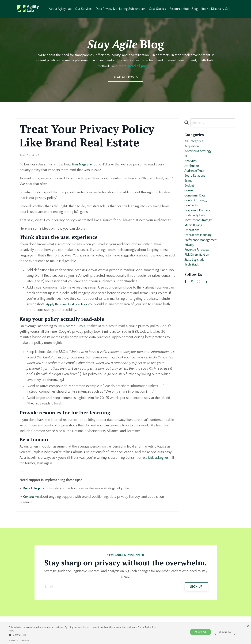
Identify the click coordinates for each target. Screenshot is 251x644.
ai (186, 159)
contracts (192, 214)
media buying (194, 237)
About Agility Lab (60, 9)
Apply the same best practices (69, 304)
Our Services (84, 9)
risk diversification (198, 270)
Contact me (32, 497)
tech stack (193, 281)
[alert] (125, 633)
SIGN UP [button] (196, 587)
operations (193, 242)
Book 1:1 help (33, 488)
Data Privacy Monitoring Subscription (121, 9)
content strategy (197, 209)
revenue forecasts (198, 265)
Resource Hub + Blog (184, 9)
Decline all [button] (223, 632)
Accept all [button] (203, 632)
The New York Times (72, 326)
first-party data (196, 226)
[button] (85, 635)
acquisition (193, 147)
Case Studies (158, 9)
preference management (202, 253)
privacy (190, 259)
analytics (191, 164)
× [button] (248, 626)
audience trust (196, 175)
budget (190, 192)
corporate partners (198, 220)
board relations (196, 181)
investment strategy (199, 231)
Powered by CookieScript (19, 640)
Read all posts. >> (149, 66)
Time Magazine (82, 164)
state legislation (196, 276)
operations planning (199, 248)
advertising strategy (199, 153)
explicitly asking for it (158, 458)
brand (189, 187)
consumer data (196, 203)
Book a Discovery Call (216, 9)
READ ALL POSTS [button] (126, 77)
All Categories (195, 142)
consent (191, 198)
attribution (192, 170)
